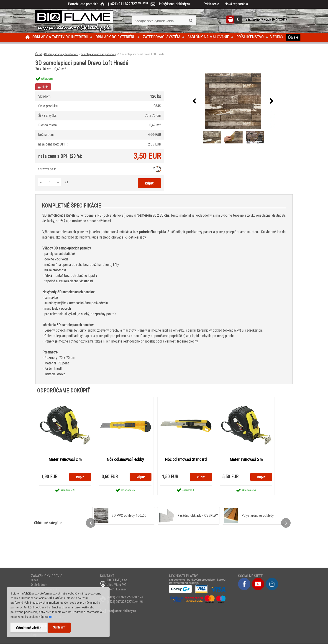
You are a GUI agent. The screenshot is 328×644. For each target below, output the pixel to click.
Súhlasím (59, 627)
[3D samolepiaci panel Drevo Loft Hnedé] (233, 101)
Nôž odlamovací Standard (186, 460)
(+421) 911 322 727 (131, 4)
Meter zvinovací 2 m (65, 460)
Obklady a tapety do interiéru (60, 37)
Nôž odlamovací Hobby (125, 460)
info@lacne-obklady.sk (173, 4)
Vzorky (277, 37)
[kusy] (50, 182)
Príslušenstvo (250, 37)
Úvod (38, 54)
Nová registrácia (236, 4)
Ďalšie (293, 37)
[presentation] (194, 101)
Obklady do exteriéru (115, 37)
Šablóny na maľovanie (208, 37)
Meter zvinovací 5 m (246, 460)
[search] (191, 21)
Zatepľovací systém (161, 37)
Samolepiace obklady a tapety (98, 54)
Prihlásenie (211, 4)
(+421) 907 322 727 (119, 602)
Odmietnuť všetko (29, 628)
